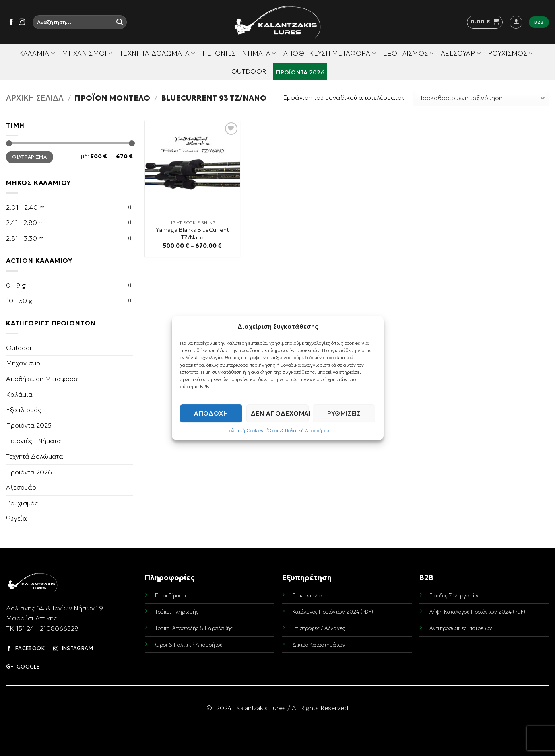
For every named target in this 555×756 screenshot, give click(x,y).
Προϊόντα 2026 (300, 72)
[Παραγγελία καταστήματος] (481, 98)
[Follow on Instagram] (22, 22)
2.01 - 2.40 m (25, 207)
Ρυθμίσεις (344, 413)
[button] (485, 22)
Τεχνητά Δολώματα (157, 53)
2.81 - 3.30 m (25, 238)
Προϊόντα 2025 (29, 425)
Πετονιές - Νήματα (34, 441)
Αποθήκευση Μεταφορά (330, 53)
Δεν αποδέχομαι (280, 413)
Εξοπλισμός (408, 53)
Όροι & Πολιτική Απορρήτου (298, 430)
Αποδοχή (211, 413)
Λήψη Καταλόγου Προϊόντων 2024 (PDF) (477, 612)
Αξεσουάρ (461, 53)
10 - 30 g (19, 301)
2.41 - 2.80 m (25, 222)
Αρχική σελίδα (35, 98)
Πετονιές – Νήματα (239, 53)
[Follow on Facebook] (11, 22)
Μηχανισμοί (87, 53)
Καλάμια (37, 53)
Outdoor (249, 71)
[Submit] (120, 22)
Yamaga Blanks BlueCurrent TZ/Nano (192, 234)
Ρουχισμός (510, 53)
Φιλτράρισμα (29, 157)
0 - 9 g (16, 285)
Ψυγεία (17, 518)
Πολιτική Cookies (245, 430)
